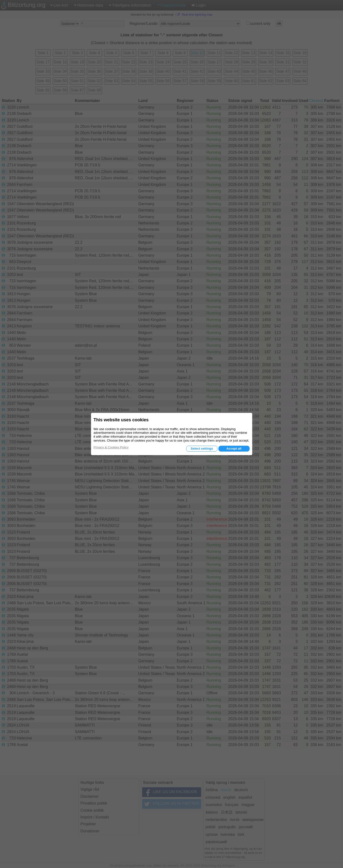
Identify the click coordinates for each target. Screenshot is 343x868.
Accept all (234, 449)
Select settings (202, 449)
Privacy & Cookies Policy (111, 447)
